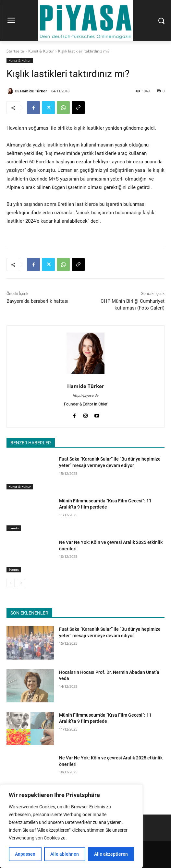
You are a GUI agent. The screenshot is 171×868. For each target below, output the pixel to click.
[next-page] (21, 583)
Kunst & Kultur (41, 51)
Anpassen (25, 854)
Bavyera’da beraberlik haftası (37, 301)
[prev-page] (11, 583)
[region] (71, 826)
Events (14, 528)
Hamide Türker (34, 91)
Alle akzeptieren (111, 854)
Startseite (15, 51)
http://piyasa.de (85, 396)
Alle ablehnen (65, 854)
